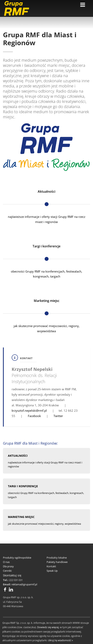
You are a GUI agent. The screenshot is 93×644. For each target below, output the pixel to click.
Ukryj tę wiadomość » (60, 640)
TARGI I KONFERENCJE (23, 486)
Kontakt (51, 566)
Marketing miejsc (47, 301)
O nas (6, 562)
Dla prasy (8, 566)
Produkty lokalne (57, 558)
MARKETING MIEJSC (21, 517)
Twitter (58, 416)
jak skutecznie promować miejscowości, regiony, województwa (44, 524)
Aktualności (46, 191)
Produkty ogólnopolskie (17, 558)
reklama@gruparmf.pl (24, 584)
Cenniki (7, 571)
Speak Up (52, 571)
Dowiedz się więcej (48, 627)
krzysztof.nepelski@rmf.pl (29, 411)
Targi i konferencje (46, 246)
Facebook (34, 416)
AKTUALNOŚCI (18, 456)
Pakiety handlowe (57, 562)
